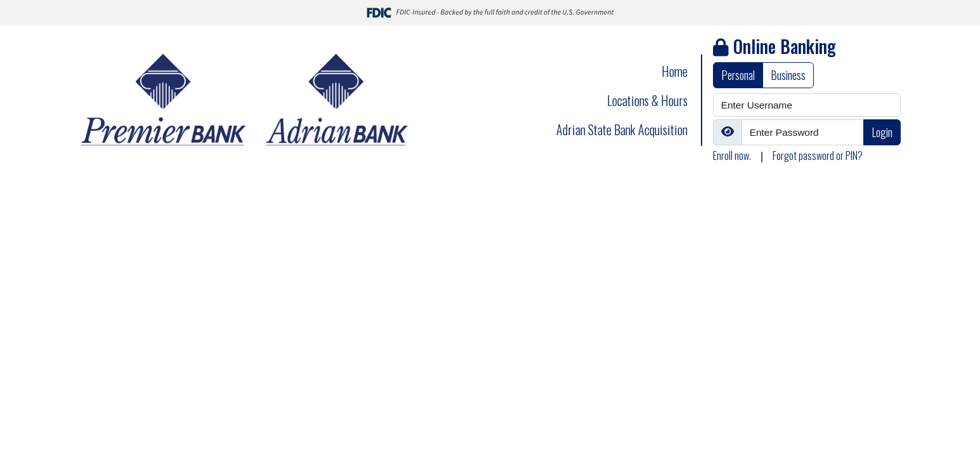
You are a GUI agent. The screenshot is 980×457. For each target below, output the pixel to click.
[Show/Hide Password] (728, 132)
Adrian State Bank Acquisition (622, 129)
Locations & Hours (647, 100)
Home (675, 71)
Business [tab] (788, 75)
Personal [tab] (738, 75)
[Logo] (246, 100)
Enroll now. (732, 156)
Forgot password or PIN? (818, 156)
